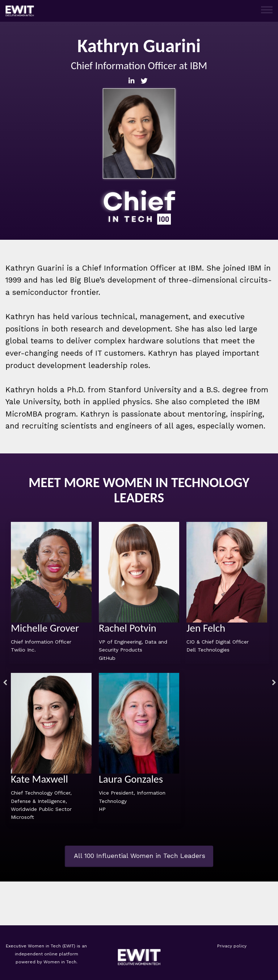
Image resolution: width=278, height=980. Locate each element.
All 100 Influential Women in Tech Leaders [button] (140, 856)
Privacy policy (232, 946)
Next (273, 684)
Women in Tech (60, 962)
